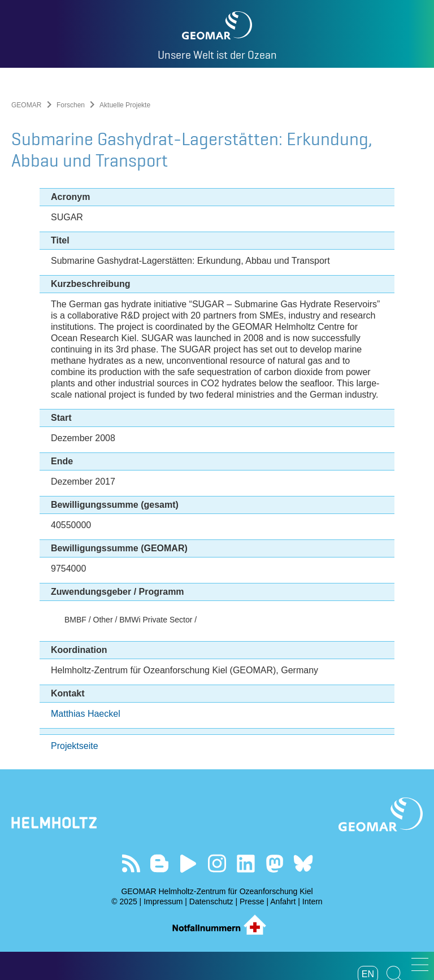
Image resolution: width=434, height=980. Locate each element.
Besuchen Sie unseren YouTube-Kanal (188, 863)
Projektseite (75, 746)
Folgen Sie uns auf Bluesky (303, 863)
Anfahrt (283, 901)
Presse (252, 901)
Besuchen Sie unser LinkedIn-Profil (246, 863)
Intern (313, 901)
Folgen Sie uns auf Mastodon (274, 863)
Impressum (163, 901)
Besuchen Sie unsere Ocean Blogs (160, 863)
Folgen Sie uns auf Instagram (217, 863)
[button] (420, 964)
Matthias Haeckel (86, 714)
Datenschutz (211, 901)
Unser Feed (131, 863)
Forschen (71, 105)
